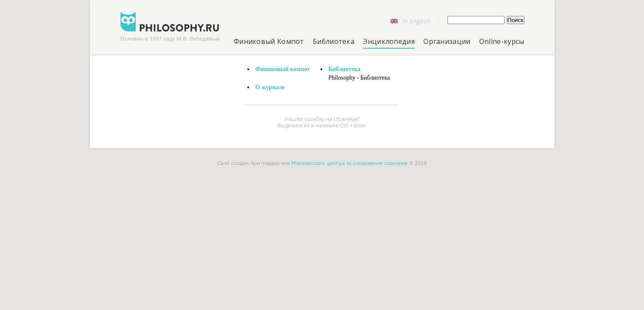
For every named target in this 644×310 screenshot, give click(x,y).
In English (416, 21)
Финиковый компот (282, 69)
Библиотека (334, 41)
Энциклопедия (389, 41)
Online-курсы (502, 41)
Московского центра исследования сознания (349, 163)
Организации (447, 41)
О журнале (270, 87)
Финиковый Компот (269, 41)
